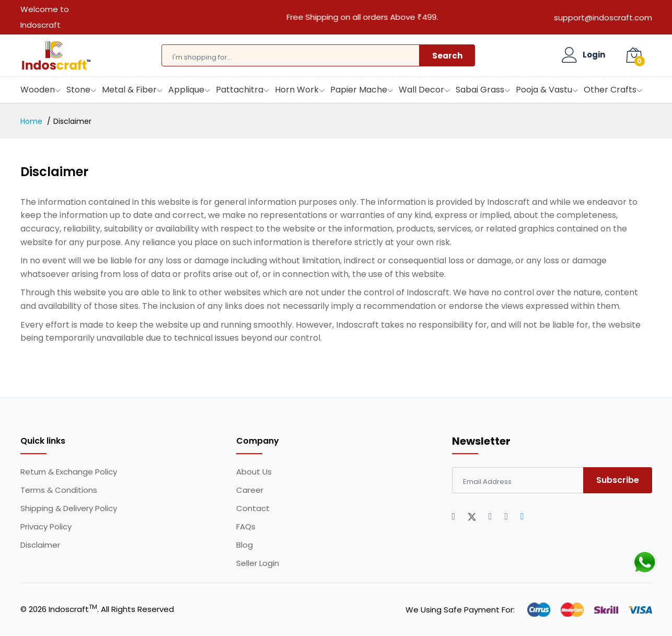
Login (594, 55)
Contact (253, 508)
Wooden (38, 90)
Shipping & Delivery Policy (69, 508)
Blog (245, 545)
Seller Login (258, 563)
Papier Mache (359, 90)
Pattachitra (240, 90)
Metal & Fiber (129, 90)
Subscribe (618, 480)
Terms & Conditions (59, 490)
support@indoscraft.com (603, 18)
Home (31, 121)
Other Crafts (610, 90)
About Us (254, 472)
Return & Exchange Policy (69, 472)
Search (447, 56)
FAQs (246, 527)
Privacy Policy (46, 527)
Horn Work (297, 90)
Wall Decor (421, 90)
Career (250, 490)
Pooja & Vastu (544, 90)
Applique (186, 90)
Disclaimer (40, 545)
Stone (78, 90)
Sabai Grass (480, 90)
